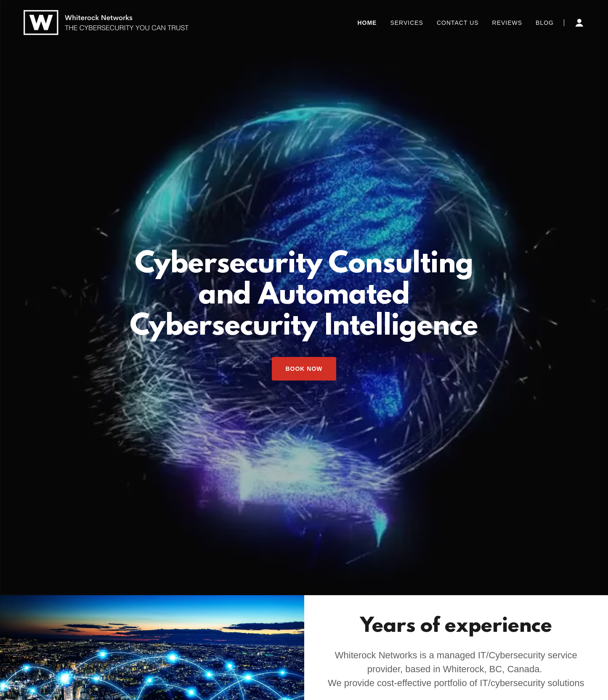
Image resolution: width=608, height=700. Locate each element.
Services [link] (407, 23)
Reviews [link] (507, 23)
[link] (106, 22)
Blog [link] (545, 23)
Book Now (304, 369)
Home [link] (367, 23)
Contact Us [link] (458, 23)
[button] (579, 23)
